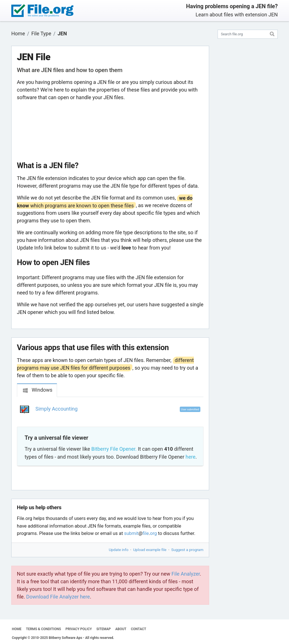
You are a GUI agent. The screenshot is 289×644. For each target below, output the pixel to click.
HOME (17, 629)
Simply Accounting (57, 409)
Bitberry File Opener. (114, 449)
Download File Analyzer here (58, 597)
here (190, 457)
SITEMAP (103, 629)
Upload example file (150, 550)
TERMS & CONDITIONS (43, 629)
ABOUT (121, 629)
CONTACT (139, 629)
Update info (119, 550)
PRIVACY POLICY (79, 629)
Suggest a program (187, 550)
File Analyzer (186, 574)
